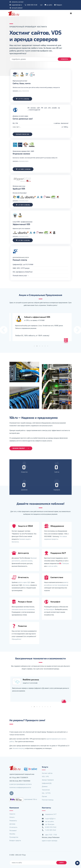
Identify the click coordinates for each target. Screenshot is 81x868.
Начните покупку (18, 748)
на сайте (48, 5)
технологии (26, 91)
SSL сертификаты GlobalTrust (23, 272)
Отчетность (13, 827)
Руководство (14, 837)
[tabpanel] (41, 327)
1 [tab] (34, 346)
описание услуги (24, 161)
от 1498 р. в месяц (23, 169)
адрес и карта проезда (50, 841)
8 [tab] (50, 707)
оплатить (16, 2)
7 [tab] (48, 707)
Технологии (46, 790)
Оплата (12, 817)
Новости (12, 814)
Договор (12, 824)
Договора (26, 585)
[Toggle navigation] (71, 13)
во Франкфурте (49, 609)
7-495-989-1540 (51, 830)
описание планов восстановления (23, 609)
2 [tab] (37, 346)
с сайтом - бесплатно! (61, 123)
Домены (45, 786)
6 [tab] (48, 346)
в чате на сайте (52, 566)
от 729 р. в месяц (23, 205)
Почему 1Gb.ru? (21, 448)
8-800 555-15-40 (31, 5)
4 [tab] (42, 346)
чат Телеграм (50, 824)
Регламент (13, 831)
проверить (64, 59)
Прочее (44, 797)
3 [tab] (40, 346)
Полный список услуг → (21, 276)
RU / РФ (16, 123)
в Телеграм (64, 563)
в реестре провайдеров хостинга (20, 784)
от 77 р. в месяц (23, 99)
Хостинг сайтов (47, 773)
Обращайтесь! (16, 639)
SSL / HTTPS (46, 793)
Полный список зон (23, 134)
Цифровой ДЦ (47, 783)
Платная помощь (48, 800)
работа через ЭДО (24, 582)
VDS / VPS (45, 777)
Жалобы (12, 834)
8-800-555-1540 (51, 827)
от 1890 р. (65, 127)
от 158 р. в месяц (23, 240)
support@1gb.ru (16, 5)
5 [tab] (45, 346)
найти (61, 863)
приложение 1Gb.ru (31, 799)
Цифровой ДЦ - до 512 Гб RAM (23, 265)
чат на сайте (49, 821)
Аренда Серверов (48, 780)
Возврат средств (15, 841)
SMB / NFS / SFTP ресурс (21, 268)
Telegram (58, 5)
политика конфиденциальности (20, 787)
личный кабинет (16, 8)
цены (20, 91)
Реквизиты (13, 821)
